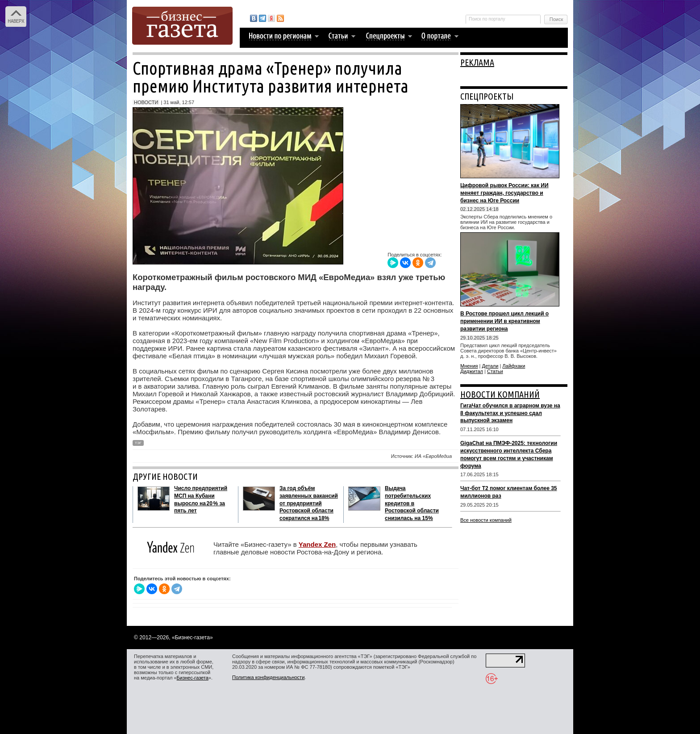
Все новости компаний (486, 520)
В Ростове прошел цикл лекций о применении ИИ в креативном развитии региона (504, 321)
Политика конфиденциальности (268, 677)
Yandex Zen (317, 544)
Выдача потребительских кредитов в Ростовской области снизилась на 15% (412, 503)
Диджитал (472, 371)
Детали (490, 366)
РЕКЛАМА (477, 62)
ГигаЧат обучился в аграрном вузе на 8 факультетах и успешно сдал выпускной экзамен (510, 413)
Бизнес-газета (193, 678)
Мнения (469, 366)
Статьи (495, 371)
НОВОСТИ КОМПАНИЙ (500, 394)
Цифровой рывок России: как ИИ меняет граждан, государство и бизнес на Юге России (504, 193)
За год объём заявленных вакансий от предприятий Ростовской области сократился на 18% (309, 503)
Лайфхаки (514, 366)
